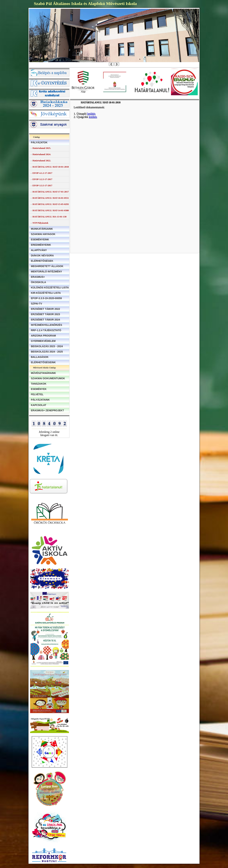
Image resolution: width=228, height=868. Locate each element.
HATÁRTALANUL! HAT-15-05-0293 (51, 204)
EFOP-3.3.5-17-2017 (42, 186)
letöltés (91, 114)
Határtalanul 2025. (42, 148)
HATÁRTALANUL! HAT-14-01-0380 (51, 210)
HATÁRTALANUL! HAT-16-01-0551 (51, 198)
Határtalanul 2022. (42, 161)
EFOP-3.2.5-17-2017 (42, 179)
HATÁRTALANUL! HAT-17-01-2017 (51, 192)
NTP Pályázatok (41, 223)
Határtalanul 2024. (42, 154)
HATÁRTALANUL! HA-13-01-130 (50, 217)
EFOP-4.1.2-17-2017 (42, 173)
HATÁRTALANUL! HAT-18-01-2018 (51, 167)
